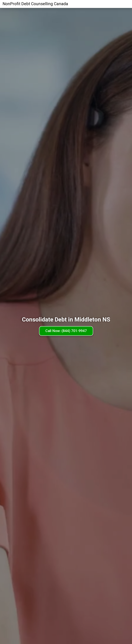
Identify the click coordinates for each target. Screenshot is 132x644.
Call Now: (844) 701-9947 (66, 331)
